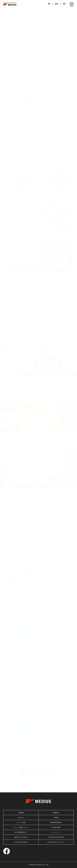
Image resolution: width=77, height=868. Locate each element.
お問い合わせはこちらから (56, 842)
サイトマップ (56, 832)
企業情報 (21, 813)
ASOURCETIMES (21, 842)
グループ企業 (21, 822)
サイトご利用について (21, 827)
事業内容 (56, 813)
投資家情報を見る (39, 113)
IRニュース (21, 38)
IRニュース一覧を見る (61, 46)
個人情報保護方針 (21, 832)
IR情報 (56, 818)
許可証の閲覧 (56, 827)
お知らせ (56, 38)
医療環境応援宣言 (56, 822)
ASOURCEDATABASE (56, 837)
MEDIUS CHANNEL (21, 837)
